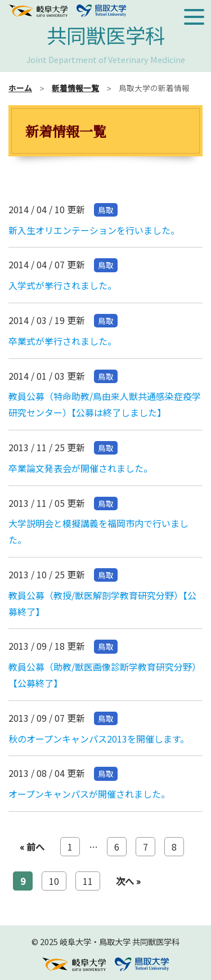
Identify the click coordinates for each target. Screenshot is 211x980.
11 (88, 881)
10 (54, 881)
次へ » (128, 881)
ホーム (20, 88)
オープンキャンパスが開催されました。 (89, 794)
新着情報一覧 (75, 88)
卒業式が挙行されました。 (62, 341)
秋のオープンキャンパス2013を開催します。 (99, 739)
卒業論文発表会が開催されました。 (80, 468)
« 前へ (32, 847)
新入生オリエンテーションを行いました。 (94, 230)
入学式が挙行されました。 (62, 285)
